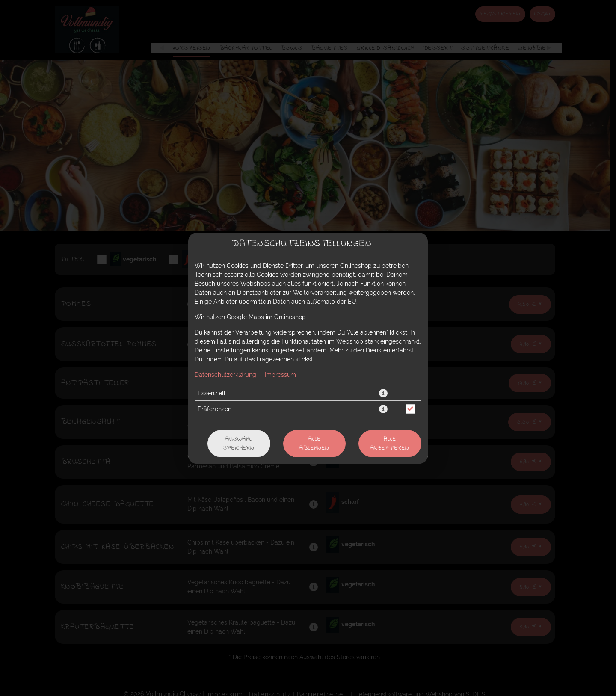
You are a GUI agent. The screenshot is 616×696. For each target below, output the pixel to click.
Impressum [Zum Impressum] (280, 375)
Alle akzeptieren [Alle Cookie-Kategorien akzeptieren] (390, 444)
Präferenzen (215, 409)
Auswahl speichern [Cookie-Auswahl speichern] (239, 444)
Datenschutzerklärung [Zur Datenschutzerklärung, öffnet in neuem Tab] (225, 375)
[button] (383, 393)
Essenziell (212, 393)
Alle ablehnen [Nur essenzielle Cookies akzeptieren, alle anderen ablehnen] (314, 444)
